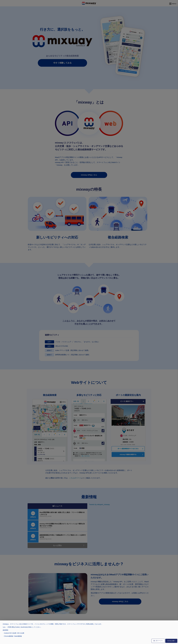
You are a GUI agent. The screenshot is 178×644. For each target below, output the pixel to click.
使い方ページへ (158, 641)
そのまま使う (171, 641)
